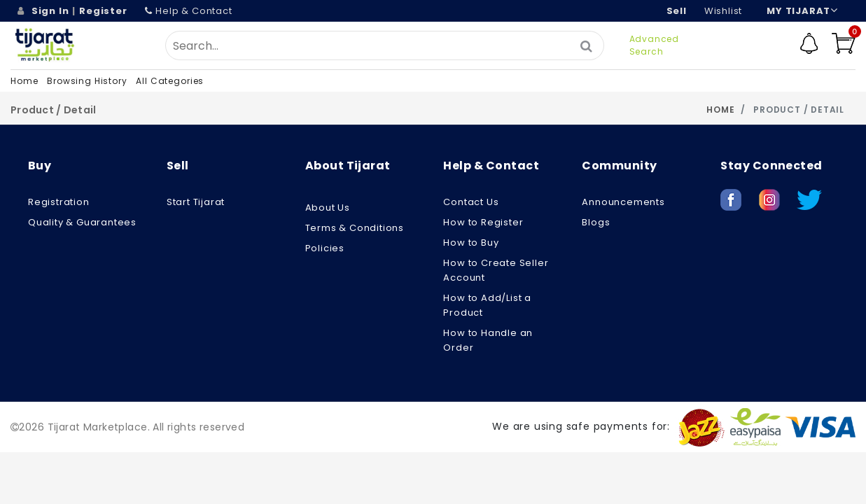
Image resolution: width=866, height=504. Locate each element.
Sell (677, 11)
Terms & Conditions (355, 228)
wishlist (723, 11)
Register (103, 11)
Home (24, 81)
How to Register (483, 222)
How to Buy (471, 243)
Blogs (596, 222)
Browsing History (87, 81)
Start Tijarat (196, 202)
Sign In (50, 11)
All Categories (170, 81)
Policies (325, 248)
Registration (59, 202)
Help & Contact (189, 11)
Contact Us (471, 202)
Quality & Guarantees (82, 222)
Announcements (623, 202)
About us (328, 208)
